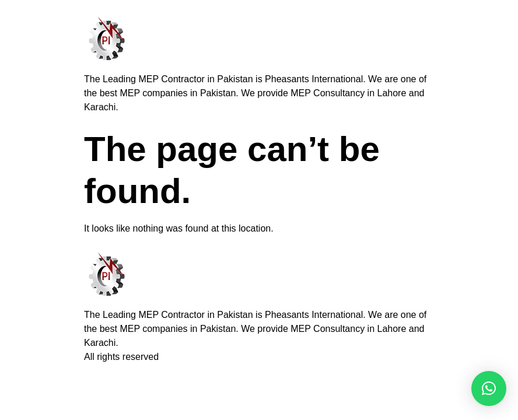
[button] (489, 388)
